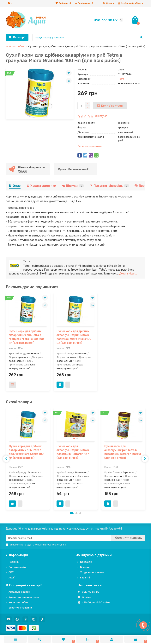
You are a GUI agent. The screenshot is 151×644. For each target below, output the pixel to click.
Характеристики (41, 186)
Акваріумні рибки (19, 592)
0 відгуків (101, 116)
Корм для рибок (14, 46)
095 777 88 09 (91, 592)
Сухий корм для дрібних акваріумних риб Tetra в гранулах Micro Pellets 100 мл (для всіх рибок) (26, 337)
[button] (72, 513)
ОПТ (11, 572)
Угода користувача (92, 572)
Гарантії (85, 578)
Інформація (17, 555)
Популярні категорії (24, 585)
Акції (11, 578)
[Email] (58, 538)
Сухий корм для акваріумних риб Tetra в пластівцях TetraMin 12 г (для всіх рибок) (73, 452)
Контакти (86, 562)
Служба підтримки (95, 555)
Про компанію (17, 567)
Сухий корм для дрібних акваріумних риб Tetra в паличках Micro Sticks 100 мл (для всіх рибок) (74, 337)
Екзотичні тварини (20, 608)
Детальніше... (128, 274)
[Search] (89, 37)
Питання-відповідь (109, 186)
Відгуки (73, 186)
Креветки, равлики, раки (24, 597)
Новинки (14, 562)
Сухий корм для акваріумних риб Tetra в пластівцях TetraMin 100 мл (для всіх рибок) (123, 452)
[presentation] (6, 459)
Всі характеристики (90, 146)
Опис (15, 186)
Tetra (121, 79)
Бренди (85, 567)
